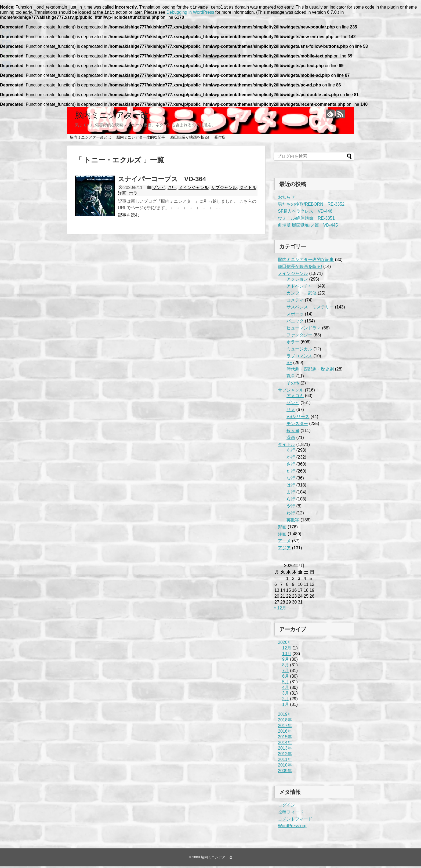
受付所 (220, 139)
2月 (286, 700)
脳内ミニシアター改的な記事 (141, 139)
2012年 (285, 755)
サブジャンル (224, 189)
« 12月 (280, 610)
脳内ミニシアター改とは (90, 139)
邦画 (282, 529)
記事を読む (129, 217)
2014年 (285, 744)
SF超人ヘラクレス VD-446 (305, 213)
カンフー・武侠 (302, 295)
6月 (286, 678)
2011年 (285, 761)
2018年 (285, 722)
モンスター (297, 425)
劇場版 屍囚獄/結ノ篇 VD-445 (308, 227)
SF (289, 364)
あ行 (291, 452)
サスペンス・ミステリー (310, 309)
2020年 (285, 644)
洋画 (122, 195)
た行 (291, 473)
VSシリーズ (298, 418)
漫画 (291, 439)
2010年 (285, 767)
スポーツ (295, 316)
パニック (295, 323)
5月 (286, 683)
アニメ (284, 542)
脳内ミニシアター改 (112, 117)
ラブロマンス (299, 357)
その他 (293, 385)
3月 (286, 695)
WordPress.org (292, 827)
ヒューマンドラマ (304, 330)
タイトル (248, 189)
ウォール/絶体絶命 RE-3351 (306, 220)
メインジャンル (194, 189)
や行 (291, 508)
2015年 (285, 738)
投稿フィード (291, 814)
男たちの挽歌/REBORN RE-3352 (311, 206)
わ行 (291, 515)
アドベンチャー (302, 288)
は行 (291, 487)
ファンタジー (299, 337)
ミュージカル (299, 351)
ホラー (135, 195)
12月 (287, 650)
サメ (291, 411)
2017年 (285, 727)
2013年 (285, 750)
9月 (286, 661)
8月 (286, 667)
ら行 (291, 501)
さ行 (172, 189)
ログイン (286, 807)
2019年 (285, 716)
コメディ (295, 302)
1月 (286, 706)
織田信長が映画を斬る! (190, 139)
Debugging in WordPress (190, 14)
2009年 (285, 772)
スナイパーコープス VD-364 (162, 181)
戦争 (291, 378)
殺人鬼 (293, 432)
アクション (297, 281)
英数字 (293, 522)
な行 (291, 480)
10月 (287, 655)
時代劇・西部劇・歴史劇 (310, 371)
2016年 (285, 733)
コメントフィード (295, 821)
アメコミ (295, 397)
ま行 (291, 494)
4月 (286, 689)
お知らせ (286, 199)
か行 (291, 459)
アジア (284, 549)
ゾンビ (159, 189)
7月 (286, 672)
